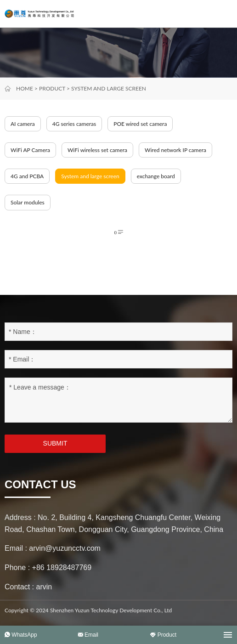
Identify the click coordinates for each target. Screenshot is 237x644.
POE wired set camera (140, 124)
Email (88, 635)
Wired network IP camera (175, 150)
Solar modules (28, 202)
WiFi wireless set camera (97, 150)
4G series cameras (74, 124)
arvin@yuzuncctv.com (65, 548)
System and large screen (109, 88)
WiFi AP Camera (30, 150)
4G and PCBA (27, 176)
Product (52, 88)
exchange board (156, 176)
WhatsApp (21, 635)
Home (25, 88)
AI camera (23, 124)
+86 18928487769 (62, 568)
